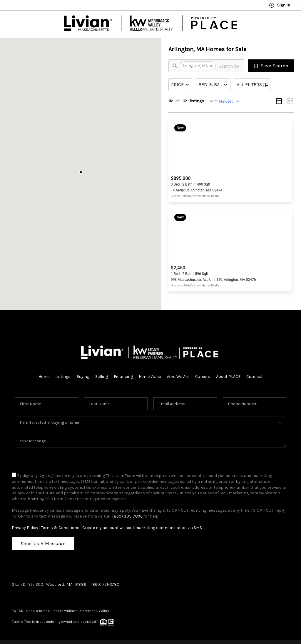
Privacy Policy (25, 528)
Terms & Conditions (60, 528)
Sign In (280, 5)
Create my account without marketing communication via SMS (142, 528)
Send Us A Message (43, 544)
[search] (229, 66)
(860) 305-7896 (127, 516)
